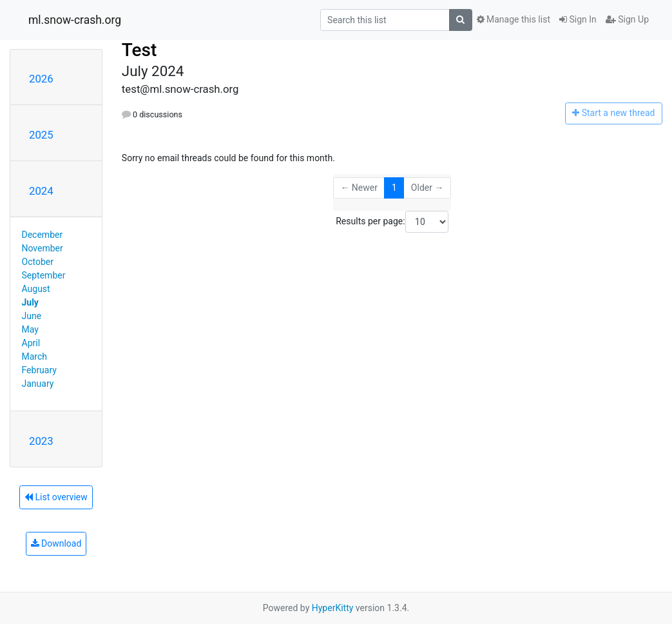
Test (139, 50)
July (30, 302)
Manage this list (514, 19)
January (38, 384)
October (38, 262)
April (31, 343)
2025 (41, 135)
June (32, 316)
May (30, 329)
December (43, 235)
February (39, 370)
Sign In (578, 19)
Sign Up (627, 19)
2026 (41, 79)
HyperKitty (333, 608)
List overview (56, 497)
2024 (41, 191)
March (35, 356)
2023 (41, 441)
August (36, 289)
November (43, 248)
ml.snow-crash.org (75, 20)
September (44, 275)
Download (56, 543)
